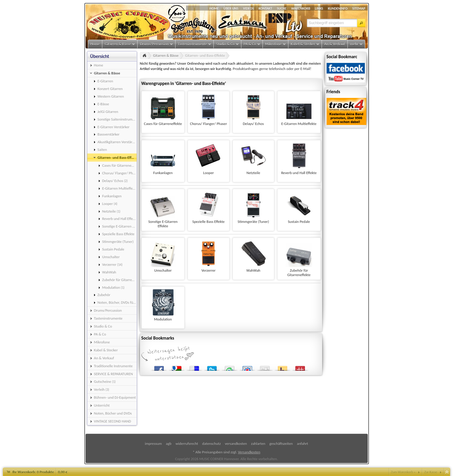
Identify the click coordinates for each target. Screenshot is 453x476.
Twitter (212, 367)
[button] (361, 23)
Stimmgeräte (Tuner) (253, 222)
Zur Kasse (431, 472)
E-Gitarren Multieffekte (299, 124)
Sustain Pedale (299, 222)
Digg (265, 367)
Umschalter (163, 270)
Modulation (163, 319)
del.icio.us (194, 367)
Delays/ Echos (253, 124)
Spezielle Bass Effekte (208, 222)
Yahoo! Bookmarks (283, 367)
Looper (208, 173)
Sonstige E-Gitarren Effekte (163, 224)
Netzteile (253, 173)
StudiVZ (247, 367)
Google (177, 367)
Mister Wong (300, 367)
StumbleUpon (230, 367)
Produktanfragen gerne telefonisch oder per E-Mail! (272, 69)
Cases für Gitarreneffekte (163, 124)
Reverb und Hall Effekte (299, 173)
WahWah (253, 270)
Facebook (159, 367)
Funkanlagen (163, 173)
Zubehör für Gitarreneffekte (299, 273)
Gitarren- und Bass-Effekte (205, 55)
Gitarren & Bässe (166, 55)
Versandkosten (249, 452)
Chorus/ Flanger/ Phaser (208, 124)
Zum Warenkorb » (403, 472)
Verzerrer (208, 270)
